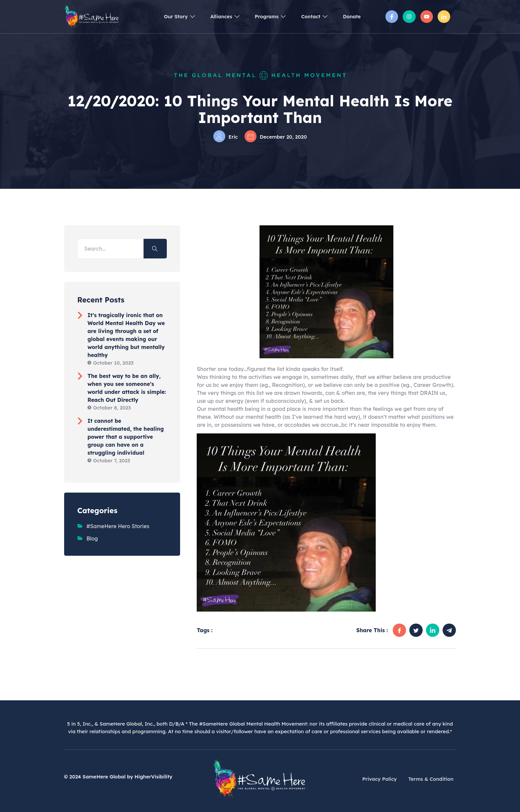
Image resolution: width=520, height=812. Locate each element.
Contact (312, 16)
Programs (266, 16)
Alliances (219, 16)
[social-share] (399, 630)
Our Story (172, 16)
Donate (351, 16)
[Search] (155, 248)
